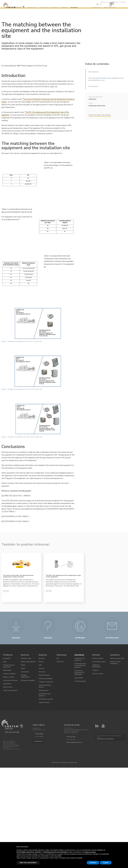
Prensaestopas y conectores (9, 667)
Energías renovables (28, 681)
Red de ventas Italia (117, 659)
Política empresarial (46, 680)
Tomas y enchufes (9, 675)
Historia (41, 669)
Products (95, 671)
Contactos (96, 8)
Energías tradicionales (25, 677)
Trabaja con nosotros (46, 683)
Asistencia (79, 655)
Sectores (54, 8)
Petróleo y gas (26, 659)
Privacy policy (64, 764)
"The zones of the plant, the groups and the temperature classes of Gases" (38, 101)
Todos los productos (10, 692)
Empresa (64, 8)
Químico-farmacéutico (28, 662)
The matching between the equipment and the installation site (106, 79)
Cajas (5, 662)
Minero (23, 666)
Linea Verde (79, 679)
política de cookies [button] (90, 852)
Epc (58, 659)
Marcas (41, 662)
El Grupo (42, 659)
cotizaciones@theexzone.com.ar (74, 744)
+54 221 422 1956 (71, 738)
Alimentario (25, 673)
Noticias (74, 8)
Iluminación (7, 659)
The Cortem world (99, 662)
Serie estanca (8, 688)
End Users (60, 662)
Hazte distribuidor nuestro (45, 687)
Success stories (98, 675)
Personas (42, 673)
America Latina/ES (119, 2)
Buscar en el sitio (107, 2)
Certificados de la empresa (45, 696)
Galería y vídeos (44, 704)
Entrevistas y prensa (46, 700)
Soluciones (44, 8)
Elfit (40, 666)
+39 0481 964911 (39, 735)
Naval (23, 669)
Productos (32, 8)
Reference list (44, 692)
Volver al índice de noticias (100, 115)
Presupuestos (110, 8)
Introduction (93, 72)
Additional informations (97, 667)
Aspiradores (7, 685)
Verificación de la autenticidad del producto (80, 666)
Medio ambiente (44, 676)
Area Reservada (80, 682)
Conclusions (93, 86)
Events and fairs (98, 659)
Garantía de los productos (80, 660)
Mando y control (9, 678)
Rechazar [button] (93, 863)
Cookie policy (71, 764)
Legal (75, 764)
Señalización (7, 671)
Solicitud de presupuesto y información (79, 673)
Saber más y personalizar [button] (28, 863)
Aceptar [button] (106, 863)
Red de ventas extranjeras (115, 663)
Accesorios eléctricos (10, 681)
